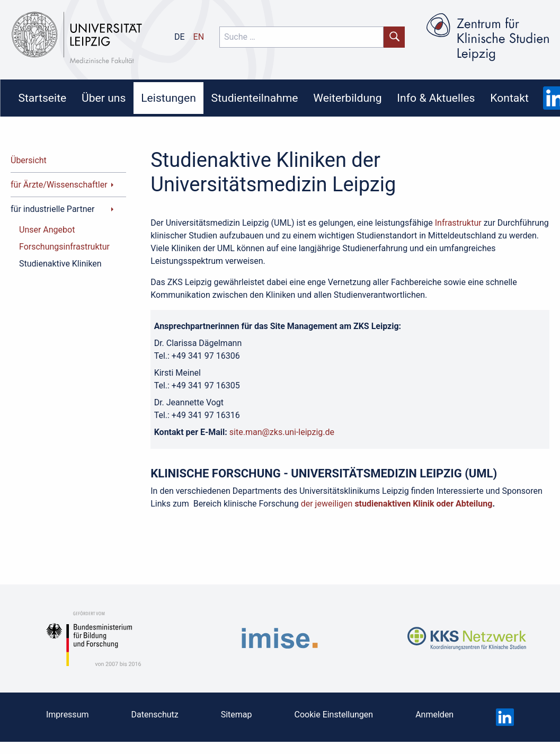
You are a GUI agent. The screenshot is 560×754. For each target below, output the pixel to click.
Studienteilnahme (255, 98)
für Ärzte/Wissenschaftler (59, 185)
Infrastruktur (458, 223)
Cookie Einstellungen (334, 715)
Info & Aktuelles (436, 98)
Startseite (42, 98)
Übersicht (29, 160)
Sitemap (237, 715)
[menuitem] (42, 98)
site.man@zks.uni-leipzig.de (282, 432)
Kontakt (509, 98)
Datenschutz (154, 715)
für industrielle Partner (52, 209)
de (180, 37)
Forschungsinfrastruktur (64, 247)
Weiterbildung (347, 98)
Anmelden (434, 715)
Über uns (104, 98)
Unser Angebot (47, 230)
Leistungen (168, 98)
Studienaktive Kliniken (60, 264)
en (199, 37)
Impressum (68, 715)
